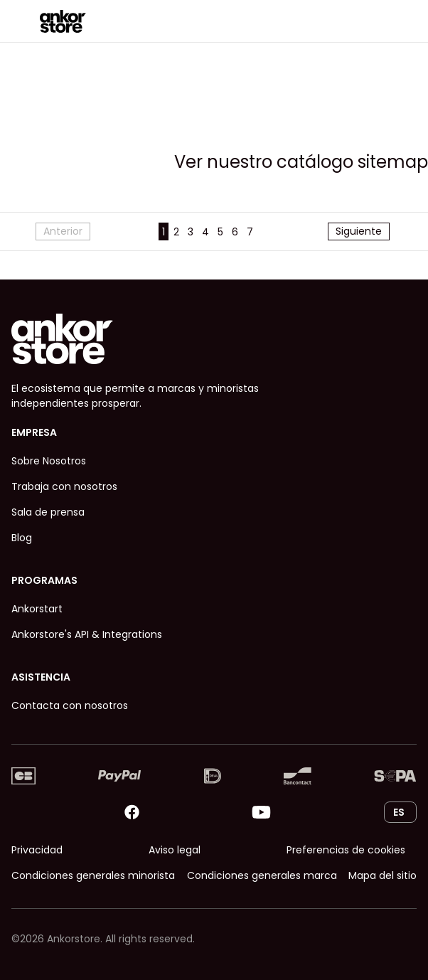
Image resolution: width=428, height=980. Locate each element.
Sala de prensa (48, 512)
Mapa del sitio (382, 875)
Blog (22, 538)
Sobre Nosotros (49, 461)
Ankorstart (37, 609)
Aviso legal (175, 850)
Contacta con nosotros (70, 705)
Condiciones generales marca (262, 875)
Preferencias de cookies (346, 850)
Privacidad (37, 850)
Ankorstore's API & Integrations (87, 634)
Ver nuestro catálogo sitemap (301, 162)
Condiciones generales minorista (93, 875)
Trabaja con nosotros (64, 486)
